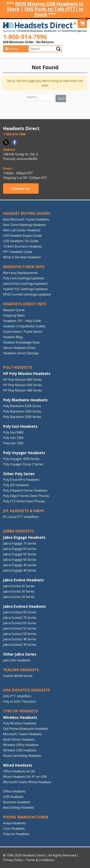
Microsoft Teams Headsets (22, 734)
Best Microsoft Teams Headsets (26, 219)
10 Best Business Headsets (22, 246)
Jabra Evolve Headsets (23, 580)
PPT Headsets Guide (18, 252)
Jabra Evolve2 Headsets (25, 606)
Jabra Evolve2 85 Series (20, 612)
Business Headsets (17, 802)
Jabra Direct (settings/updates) (25, 284)
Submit (58, 49)
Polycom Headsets (16, 834)
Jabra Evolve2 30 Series (20, 645)
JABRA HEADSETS (19, 531)
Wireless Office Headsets (21, 745)
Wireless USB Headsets (20, 750)
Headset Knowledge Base (21, 342)
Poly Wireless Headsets (20, 723)
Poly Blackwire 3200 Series (22, 417)
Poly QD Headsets (16, 485)
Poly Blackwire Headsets (25, 400)
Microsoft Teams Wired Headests (27, 782)
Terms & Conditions (40, 860)
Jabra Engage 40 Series (20, 570)
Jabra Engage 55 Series (20, 554)
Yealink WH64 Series (18, 676)
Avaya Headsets (14, 823)
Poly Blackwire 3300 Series (22, 411)
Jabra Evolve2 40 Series (20, 639)
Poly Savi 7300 (13, 438)
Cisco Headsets (14, 828)
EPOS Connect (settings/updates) (27, 294)
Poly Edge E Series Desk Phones (26, 496)
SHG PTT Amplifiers (17, 696)
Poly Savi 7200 (13, 443)
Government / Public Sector (23, 332)
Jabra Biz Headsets (17, 660)
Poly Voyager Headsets (24, 453)
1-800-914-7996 (25, 37)
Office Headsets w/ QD (19, 771)
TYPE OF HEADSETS (20, 711)
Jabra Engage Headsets (24, 537)
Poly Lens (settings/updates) (24, 278)
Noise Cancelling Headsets (22, 756)
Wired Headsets (18, 765)
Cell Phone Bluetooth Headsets (26, 729)
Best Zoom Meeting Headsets (25, 225)
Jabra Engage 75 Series (20, 543)
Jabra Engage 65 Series (20, 549)
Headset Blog (13, 337)
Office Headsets (14, 791)
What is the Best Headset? (22, 257)
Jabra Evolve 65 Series (19, 586)
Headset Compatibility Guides (24, 326)
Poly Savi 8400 (13, 432)
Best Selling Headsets (19, 807)
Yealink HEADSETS (21, 670)
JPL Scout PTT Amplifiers (21, 517)
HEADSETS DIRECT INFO (25, 304)
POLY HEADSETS (18, 367)
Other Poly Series (19, 474)
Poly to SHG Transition (20, 701)
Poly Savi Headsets (20, 426)
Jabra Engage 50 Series (20, 560)
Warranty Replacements (20, 273)
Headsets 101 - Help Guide (22, 321)
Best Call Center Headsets (22, 230)
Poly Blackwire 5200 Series (22, 406)
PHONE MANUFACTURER (26, 817)
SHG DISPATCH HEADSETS (27, 690)
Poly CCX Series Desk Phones (24, 501)
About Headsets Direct (19, 348)
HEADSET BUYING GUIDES (27, 213)
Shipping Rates (14, 315)
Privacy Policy (13, 860)
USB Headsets (13, 797)
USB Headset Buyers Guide (22, 236)
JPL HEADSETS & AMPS (24, 511)
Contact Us (21, 189)
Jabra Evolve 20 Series (19, 597)
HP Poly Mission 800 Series (22, 380)
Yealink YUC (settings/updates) (25, 289)
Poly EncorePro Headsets (21, 480)
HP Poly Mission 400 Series (22, 390)
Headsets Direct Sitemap (21, 353)
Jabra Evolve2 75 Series (20, 618)
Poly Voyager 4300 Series (21, 459)
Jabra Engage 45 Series (20, 565)
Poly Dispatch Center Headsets (25, 490)
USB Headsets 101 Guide (21, 241)
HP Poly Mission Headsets (27, 373)
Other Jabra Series (20, 654)
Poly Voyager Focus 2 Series (23, 464)
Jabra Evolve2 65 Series (20, 623)
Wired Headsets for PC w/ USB (25, 777)
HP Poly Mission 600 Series (22, 385)
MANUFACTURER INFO (24, 267)
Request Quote (14, 310)
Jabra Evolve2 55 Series (20, 628)
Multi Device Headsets (19, 739)
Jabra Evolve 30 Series (19, 591)
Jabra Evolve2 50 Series (20, 634)
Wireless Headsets (20, 717)
